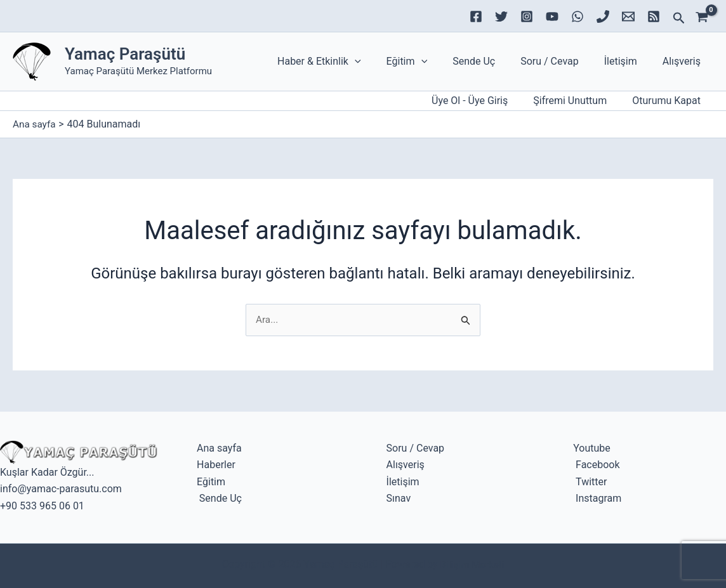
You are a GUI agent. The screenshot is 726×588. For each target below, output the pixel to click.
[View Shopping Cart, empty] (706, 16)
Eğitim (430, 62)
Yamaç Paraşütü (125, 54)
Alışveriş (684, 61)
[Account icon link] (480, 101)
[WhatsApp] (577, 16)
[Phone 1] (603, 16)
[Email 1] (628, 16)
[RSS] (654, 16)
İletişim (628, 61)
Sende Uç (492, 61)
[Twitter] (501, 16)
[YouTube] (552, 16)
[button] (679, 18)
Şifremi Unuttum (577, 101)
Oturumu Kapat (669, 101)
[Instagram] (527, 16)
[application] (383, 62)
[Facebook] (476, 16)
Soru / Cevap (562, 61)
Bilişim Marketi (472, 564)
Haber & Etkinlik (347, 62)
